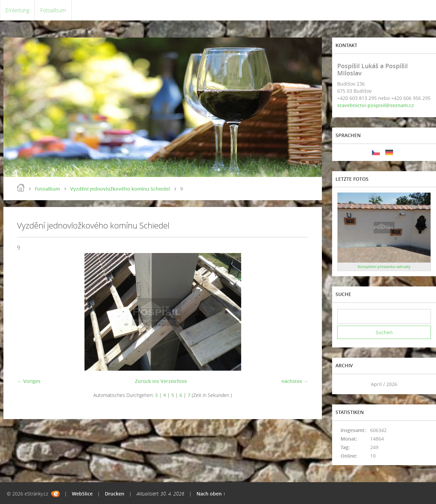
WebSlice (82, 494)
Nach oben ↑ (211, 494)
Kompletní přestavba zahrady (384, 266)
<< (345, 384)
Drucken (115, 494)
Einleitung (17, 10)
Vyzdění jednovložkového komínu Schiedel (120, 189)
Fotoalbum (53, 10)
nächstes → (295, 381)
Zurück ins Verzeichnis (161, 381)
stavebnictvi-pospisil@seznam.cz (376, 105)
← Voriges (29, 381)
